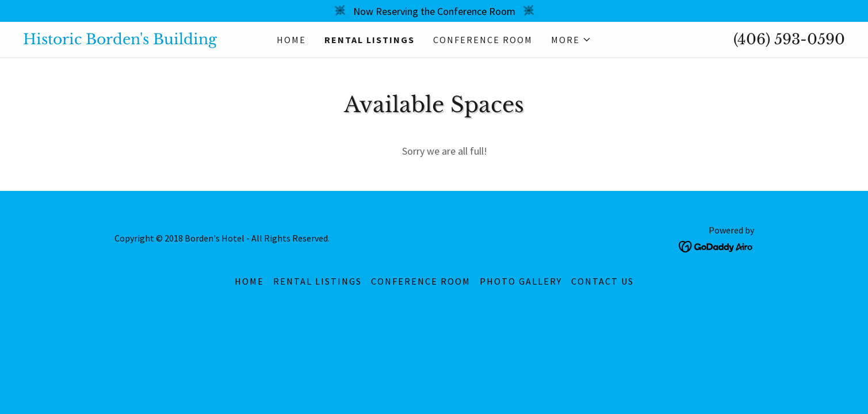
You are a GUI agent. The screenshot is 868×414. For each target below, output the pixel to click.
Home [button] (249, 281)
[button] (571, 40)
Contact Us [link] (603, 281)
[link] (126, 41)
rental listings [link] (370, 40)
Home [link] (291, 40)
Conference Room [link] (483, 40)
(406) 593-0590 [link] (789, 39)
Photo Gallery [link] (521, 281)
